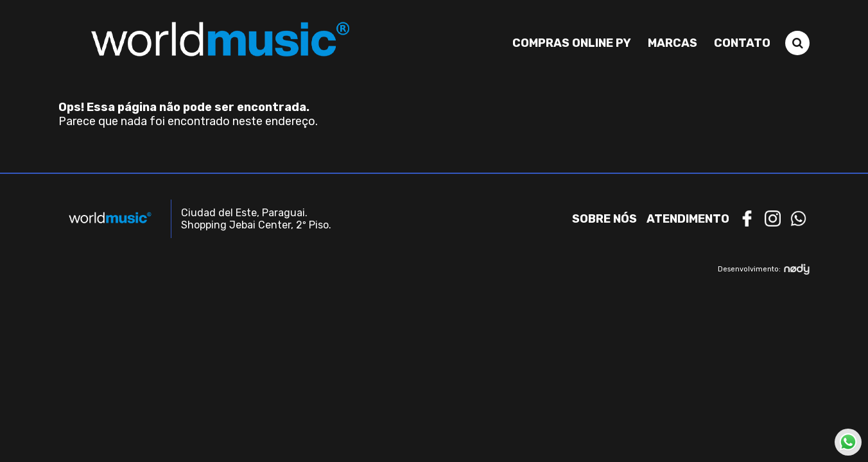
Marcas (673, 43)
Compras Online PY (572, 43)
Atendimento (688, 219)
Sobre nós (604, 219)
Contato (742, 43)
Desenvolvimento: (764, 269)
